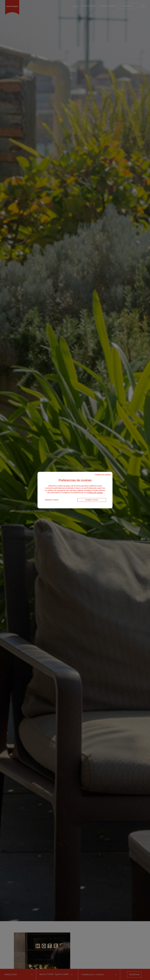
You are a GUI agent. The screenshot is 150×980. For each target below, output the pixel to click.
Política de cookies (95, 493)
